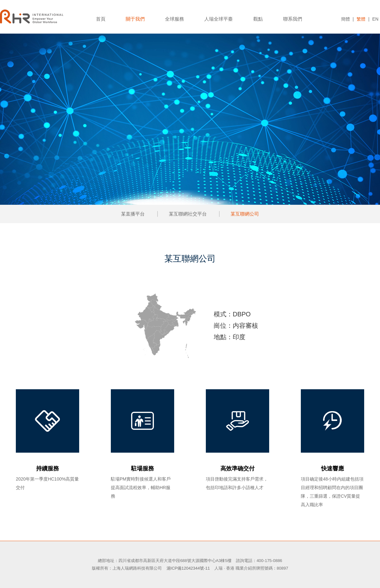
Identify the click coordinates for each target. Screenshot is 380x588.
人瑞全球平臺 (218, 19)
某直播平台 (133, 214)
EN (375, 19)
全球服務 (174, 19)
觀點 (258, 19)
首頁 (101, 19)
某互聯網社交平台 (188, 214)
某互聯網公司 (245, 214)
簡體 (345, 19)
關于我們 (135, 19)
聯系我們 (293, 19)
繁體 (361, 19)
